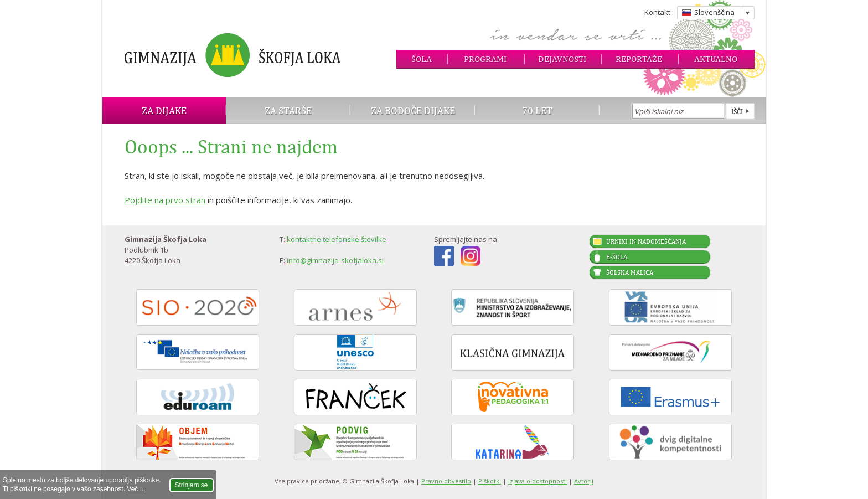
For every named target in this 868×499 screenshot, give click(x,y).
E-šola (617, 257)
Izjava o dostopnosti (538, 481)
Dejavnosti (562, 59)
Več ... (136, 489)
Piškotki (490, 481)
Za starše (288, 110)
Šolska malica (630, 272)
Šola (422, 59)
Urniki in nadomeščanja (646, 241)
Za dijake (164, 110)
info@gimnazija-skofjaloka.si (335, 260)
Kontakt (657, 12)
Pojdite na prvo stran (165, 200)
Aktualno (716, 59)
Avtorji (584, 481)
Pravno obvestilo (446, 481)
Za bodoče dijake (413, 110)
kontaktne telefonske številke (337, 239)
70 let (537, 110)
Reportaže (639, 59)
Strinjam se (192, 485)
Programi (485, 59)
